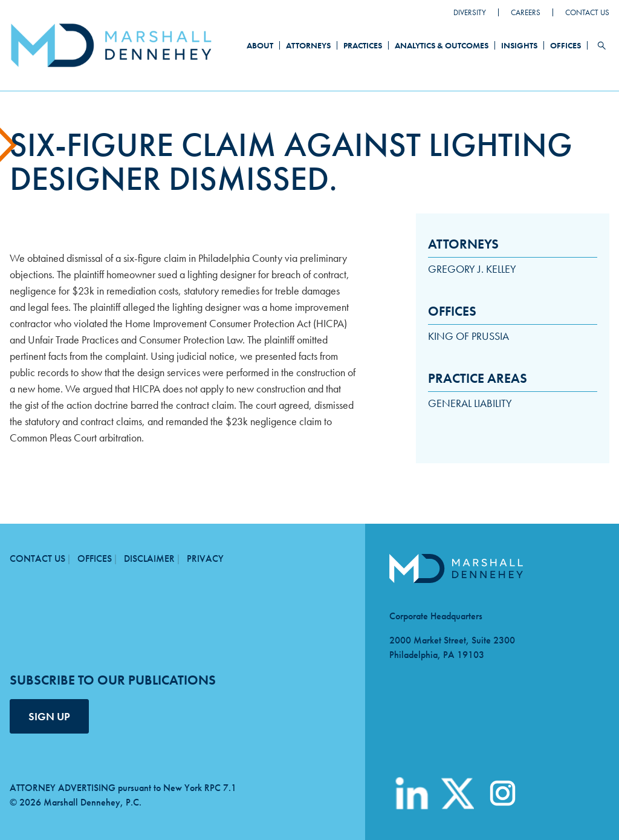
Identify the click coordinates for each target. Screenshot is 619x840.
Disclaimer (149, 558)
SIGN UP (49, 716)
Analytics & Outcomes (442, 45)
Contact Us (587, 12)
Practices (363, 45)
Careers (526, 12)
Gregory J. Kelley (472, 269)
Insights (519, 45)
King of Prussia (468, 336)
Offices (566, 45)
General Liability (470, 403)
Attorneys (308, 45)
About (260, 45)
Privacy (205, 558)
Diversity (470, 12)
